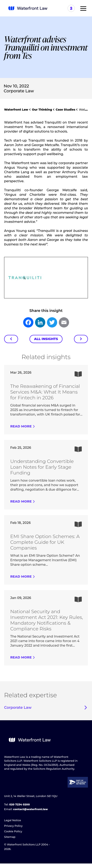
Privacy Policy (13, 826)
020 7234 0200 (19, 804)
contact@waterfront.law (30, 809)
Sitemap (10, 837)
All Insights (46, 339)
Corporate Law (19, 91)
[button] (82, 8)
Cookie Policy (13, 831)
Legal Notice (13, 820)
